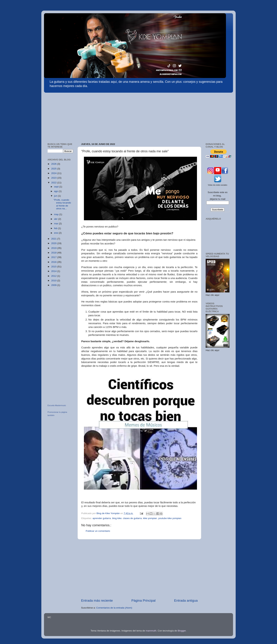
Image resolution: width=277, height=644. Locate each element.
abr (56, 219)
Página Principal (144, 600)
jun (56, 196)
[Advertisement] (70, 116)
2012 (54, 276)
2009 (54, 285)
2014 (54, 271)
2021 (54, 239)
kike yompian (150, 518)
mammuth (151, 631)
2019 (54, 248)
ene (56, 233)
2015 (54, 267)
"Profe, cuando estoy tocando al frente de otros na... (62, 204)
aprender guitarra (102, 518)
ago (56, 191)
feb (56, 228)
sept (57, 187)
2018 (54, 253)
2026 (54, 164)
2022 (54, 183)
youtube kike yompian (170, 518)
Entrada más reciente (97, 600)
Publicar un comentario (98, 531)
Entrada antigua (186, 600)
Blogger (182, 631)
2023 (54, 178)
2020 (54, 243)
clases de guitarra (132, 518)
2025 (54, 169)
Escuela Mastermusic (57, 405)
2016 (54, 262)
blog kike (117, 518)
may (57, 214)
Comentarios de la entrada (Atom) (114, 608)
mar (56, 224)
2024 (54, 173)
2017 (54, 257)
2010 (54, 281)
